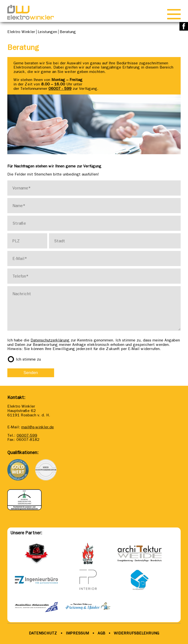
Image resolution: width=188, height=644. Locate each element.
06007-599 (27, 435)
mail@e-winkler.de (38, 427)
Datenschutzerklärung (50, 340)
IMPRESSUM (77, 633)
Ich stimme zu (28, 359)
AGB (101, 633)
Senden (31, 373)
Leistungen (47, 32)
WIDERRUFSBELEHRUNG (136, 633)
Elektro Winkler (21, 32)
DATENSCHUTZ (43, 633)
